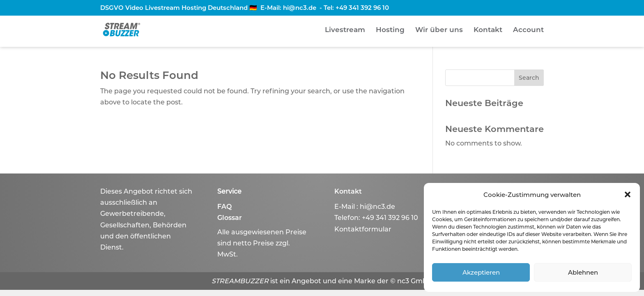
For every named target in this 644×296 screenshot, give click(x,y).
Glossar (230, 218)
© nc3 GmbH (411, 281)
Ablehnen (583, 272)
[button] (628, 194)
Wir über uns (439, 30)
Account (528, 30)
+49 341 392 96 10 (362, 8)
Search (529, 78)
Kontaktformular (363, 229)
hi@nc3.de (300, 8)
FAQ (224, 207)
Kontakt (488, 30)
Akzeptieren (481, 272)
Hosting (390, 30)
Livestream (345, 30)
